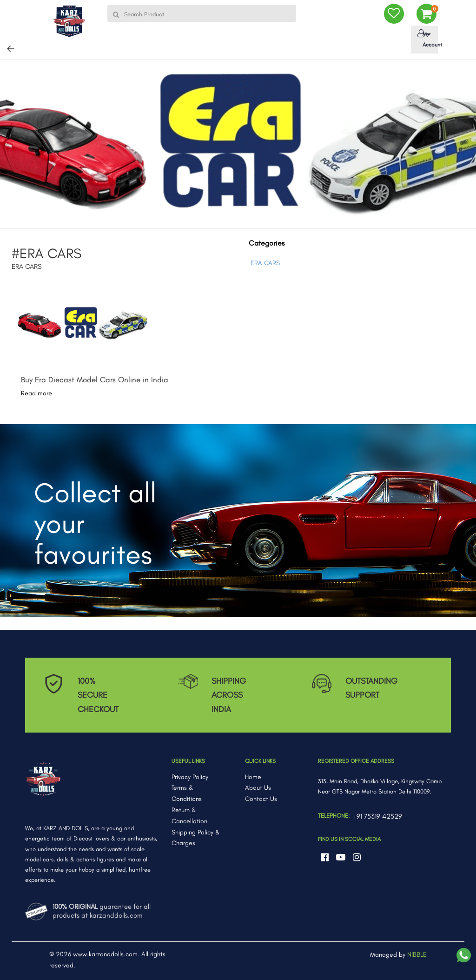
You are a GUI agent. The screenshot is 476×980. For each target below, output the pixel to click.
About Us (258, 788)
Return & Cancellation (189, 816)
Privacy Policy (190, 777)
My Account (426, 39)
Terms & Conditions (187, 793)
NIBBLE (417, 954)
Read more (36, 393)
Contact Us (261, 799)
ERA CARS (265, 263)
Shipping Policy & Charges (196, 838)
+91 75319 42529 (378, 816)
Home (253, 777)
